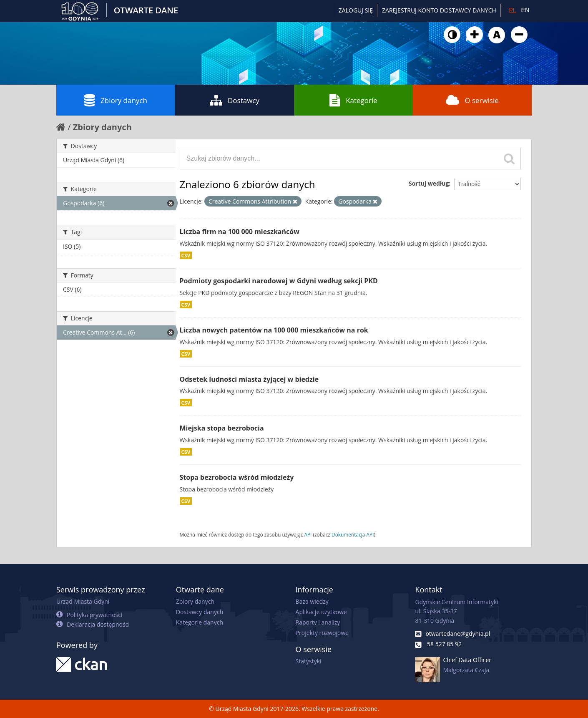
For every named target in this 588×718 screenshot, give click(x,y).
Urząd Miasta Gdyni (83, 601)
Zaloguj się (356, 10)
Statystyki (309, 661)
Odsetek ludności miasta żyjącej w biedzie (249, 379)
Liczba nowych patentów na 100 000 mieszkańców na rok (274, 330)
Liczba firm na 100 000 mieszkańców (240, 232)
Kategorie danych (200, 622)
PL (512, 10)
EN (525, 10)
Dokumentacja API (353, 534)
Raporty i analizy (318, 622)
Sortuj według (429, 183)
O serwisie (472, 100)
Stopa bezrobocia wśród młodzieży (237, 477)
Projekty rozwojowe (322, 633)
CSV (186, 255)
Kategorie (353, 100)
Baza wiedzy (312, 601)
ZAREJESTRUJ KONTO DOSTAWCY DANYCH (439, 10)
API (308, 534)
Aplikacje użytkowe (321, 612)
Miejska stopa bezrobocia (222, 428)
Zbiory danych (116, 100)
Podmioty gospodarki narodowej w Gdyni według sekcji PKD (279, 281)
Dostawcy (235, 100)
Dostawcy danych (200, 612)
